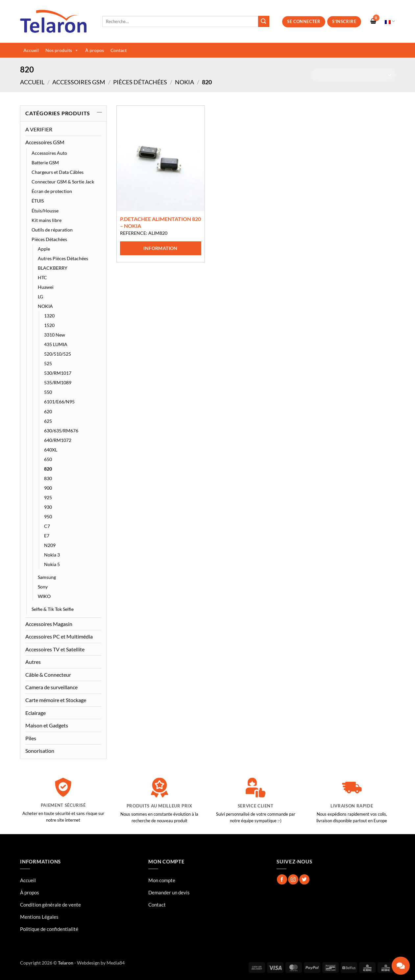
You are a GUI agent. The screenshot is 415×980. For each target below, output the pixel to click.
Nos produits (62, 50)
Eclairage (36, 713)
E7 (47, 536)
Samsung (47, 577)
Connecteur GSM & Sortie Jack (63, 182)
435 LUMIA (56, 344)
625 (48, 421)
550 (48, 392)
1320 (49, 316)
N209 (50, 545)
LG (40, 297)
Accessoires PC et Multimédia (59, 636)
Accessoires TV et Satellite (55, 649)
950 (48, 517)
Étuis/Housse (45, 211)
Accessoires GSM (79, 82)
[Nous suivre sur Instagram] (293, 879)
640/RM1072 (58, 440)
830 (48, 478)
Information (160, 248)
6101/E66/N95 (59, 402)
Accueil (31, 50)
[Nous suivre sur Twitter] (304, 879)
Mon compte (162, 880)
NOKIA (184, 82)
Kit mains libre (47, 220)
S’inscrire (344, 21)
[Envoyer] (264, 21)
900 (48, 488)
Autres (33, 662)
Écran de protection (52, 191)
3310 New (55, 335)
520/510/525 (58, 354)
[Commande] (353, 75)
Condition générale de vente (50, 905)
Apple (44, 249)
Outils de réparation (52, 230)
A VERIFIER (39, 129)
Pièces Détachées (140, 82)
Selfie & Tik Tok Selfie (53, 609)
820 (48, 469)
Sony (43, 587)
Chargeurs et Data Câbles (58, 172)
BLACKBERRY (53, 268)
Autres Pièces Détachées (63, 258)
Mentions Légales (39, 917)
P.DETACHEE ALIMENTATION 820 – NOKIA (160, 222)
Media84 (116, 963)
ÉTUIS (38, 201)
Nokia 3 (52, 555)
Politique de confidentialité (49, 929)
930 (48, 507)
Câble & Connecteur (48, 675)
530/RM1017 (58, 373)
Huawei (46, 287)
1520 (49, 325)
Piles (31, 738)
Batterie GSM (45, 163)
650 (48, 459)
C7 (47, 526)
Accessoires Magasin (49, 624)
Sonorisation (40, 751)
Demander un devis (169, 892)
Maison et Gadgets (47, 725)
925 (48, 497)
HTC (42, 277)
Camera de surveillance (51, 687)
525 (48, 363)
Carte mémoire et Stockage (56, 700)
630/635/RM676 (61, 431)
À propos (95, 50)
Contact (119, 50)
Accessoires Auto (49, 153)
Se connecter (304, 21)
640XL (51, 450)
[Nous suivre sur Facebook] (282, 879)
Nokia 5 (52, 564)
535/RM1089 (58, 382)
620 (48, 411)
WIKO (44, 596)
